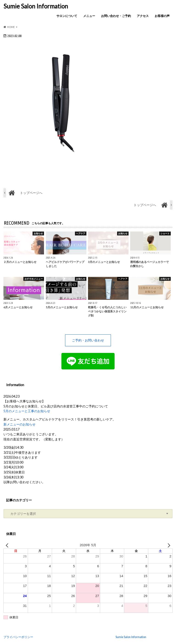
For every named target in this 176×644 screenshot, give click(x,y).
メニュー (89, 16)
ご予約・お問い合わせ (88, 340)
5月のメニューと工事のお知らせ (27, 411)
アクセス (143, 16)
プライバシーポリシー (18, 637)
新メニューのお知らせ (19, 424)
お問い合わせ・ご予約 (116, 16)
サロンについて (67, 16)
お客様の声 (162, 16)
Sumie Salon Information (36, 6)
